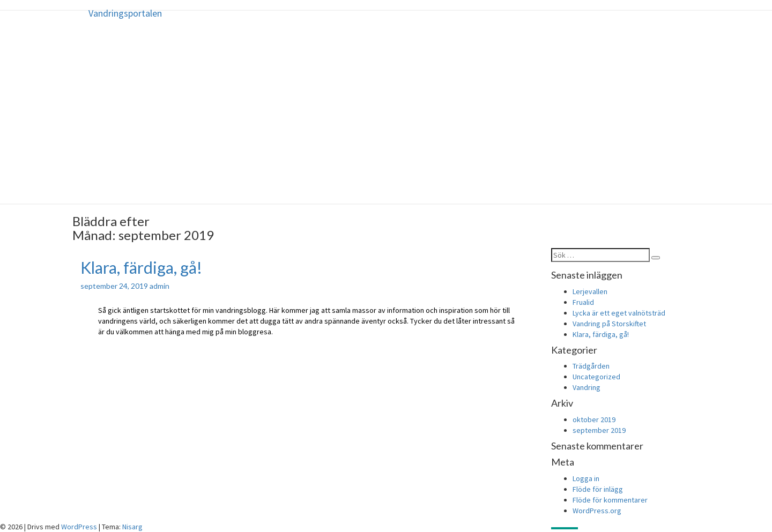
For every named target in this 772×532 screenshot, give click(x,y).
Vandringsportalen (125, 13)
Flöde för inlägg (598, 489)
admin (159, 286)
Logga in (586, 478)
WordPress (79, 527)
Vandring (587, 387)
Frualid (583, 302)
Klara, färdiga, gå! (141, 267)
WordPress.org (597, 511)
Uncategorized (596, 377)
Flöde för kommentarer (610, 500)
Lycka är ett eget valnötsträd (619, 313)
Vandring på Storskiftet (609, 324)
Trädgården (591, 366)
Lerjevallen (590, 291)
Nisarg (132, 527)
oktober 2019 (594, 419)
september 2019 (599, 430)
